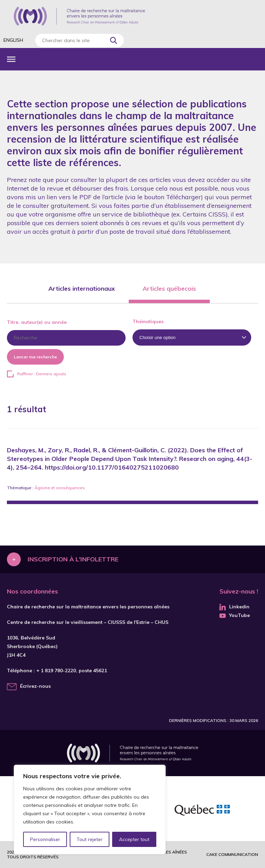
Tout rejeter (89, 839)
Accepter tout (134, 839)
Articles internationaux (82, 288)
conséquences (70, 488)
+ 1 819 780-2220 (56, 671)
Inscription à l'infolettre (73, 559)
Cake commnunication (232, 854)
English (13, 40)
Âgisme (42, 488)
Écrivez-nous (35, 686)
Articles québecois (169, 288)
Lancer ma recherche (35, 357)
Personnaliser (45, 839)
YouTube (235, 615)
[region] (90, 810)
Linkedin (234, 607)
